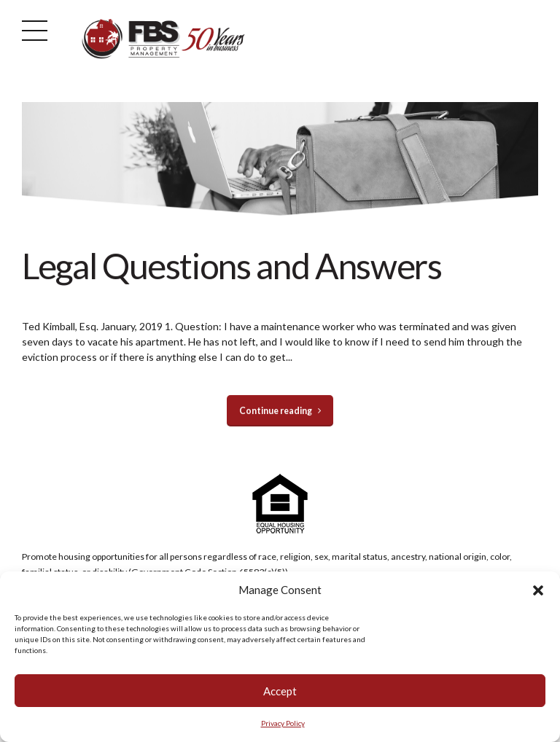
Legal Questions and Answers (232, 266)
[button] (538, 590)
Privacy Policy (283, 723)
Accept (280, 691)
